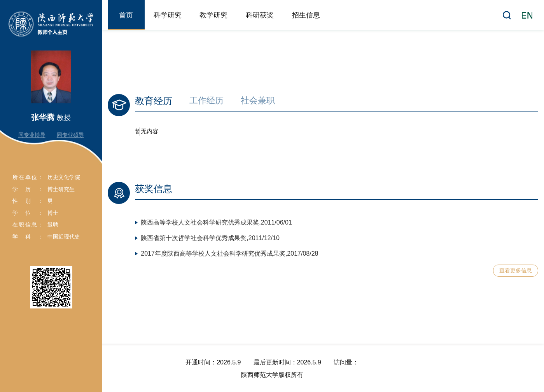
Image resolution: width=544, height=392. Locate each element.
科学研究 (168, 15)
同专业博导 (32, 135)
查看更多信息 (516, 270)
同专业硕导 (70, 135)
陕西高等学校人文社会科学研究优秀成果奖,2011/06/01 (216, 222)
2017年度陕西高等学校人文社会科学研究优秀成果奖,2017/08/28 (229, 253)
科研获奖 (260, 15)
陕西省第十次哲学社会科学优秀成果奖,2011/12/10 (210, 238)
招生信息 (306, 15)
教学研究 (213, 15)
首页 (126, 15)
